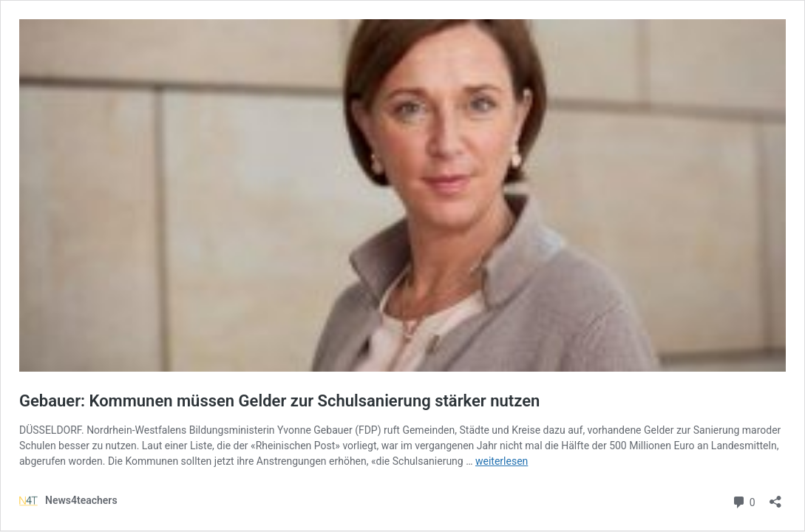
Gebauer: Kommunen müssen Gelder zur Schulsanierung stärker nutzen (279, 401)
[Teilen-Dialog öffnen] (775, 497)
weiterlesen (502, 461)
